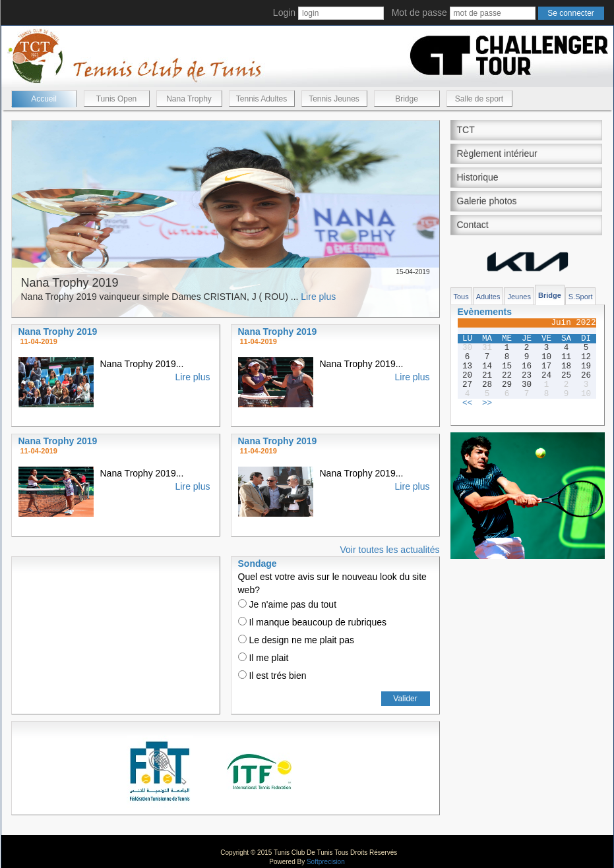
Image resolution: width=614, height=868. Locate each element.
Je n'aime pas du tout (288, 604)
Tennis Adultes (261, 99)
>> (487, 403)
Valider (405, 699)
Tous (461, 297)
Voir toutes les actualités (390, 550)
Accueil (44, 99)
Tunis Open (117, 99)
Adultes (488, 297)
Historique (478, 177)
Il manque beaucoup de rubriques (312, 622)
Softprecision (326, 862)
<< (467, 403)
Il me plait (263, 658)
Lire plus (318, 297)
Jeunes (519, 297)
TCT (466, 130)
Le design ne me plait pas (296, 640)
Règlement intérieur (497, 154)
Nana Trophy (189, 99)
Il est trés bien (272, 676)
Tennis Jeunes (334, 99)
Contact (473, 225)
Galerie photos (487, 201)
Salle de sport (479, 99)
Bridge (407, 99)
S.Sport (581, 297)
